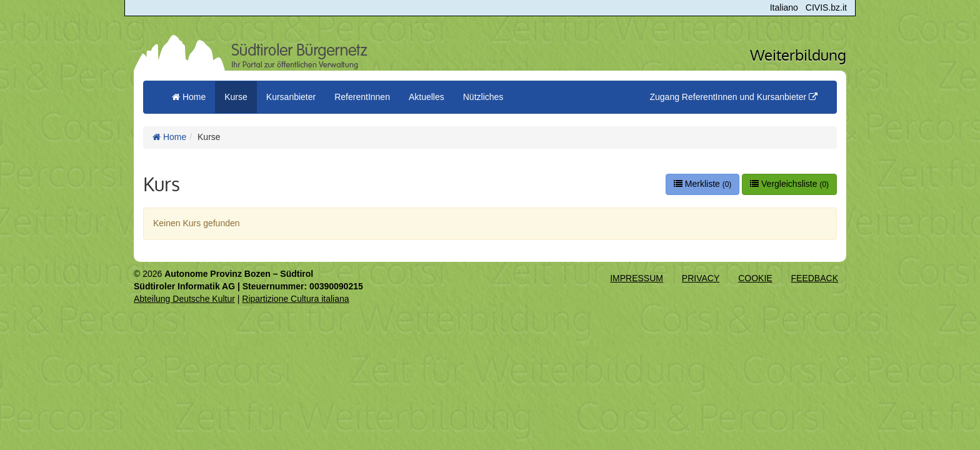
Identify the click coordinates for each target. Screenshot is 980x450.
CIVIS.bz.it (826, 7)
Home (169, 137)
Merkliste (702, 184)
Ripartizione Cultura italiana (295, 299)
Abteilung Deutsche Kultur (184, 299)
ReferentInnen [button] (362, 97)
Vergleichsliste (789, 184)
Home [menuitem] (189, 97)
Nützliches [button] (483, 97)
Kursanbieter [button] (291, 97)
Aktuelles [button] (427, 97)
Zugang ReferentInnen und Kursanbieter (733, 97)
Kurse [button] (236, 97)
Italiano (784, 7)
